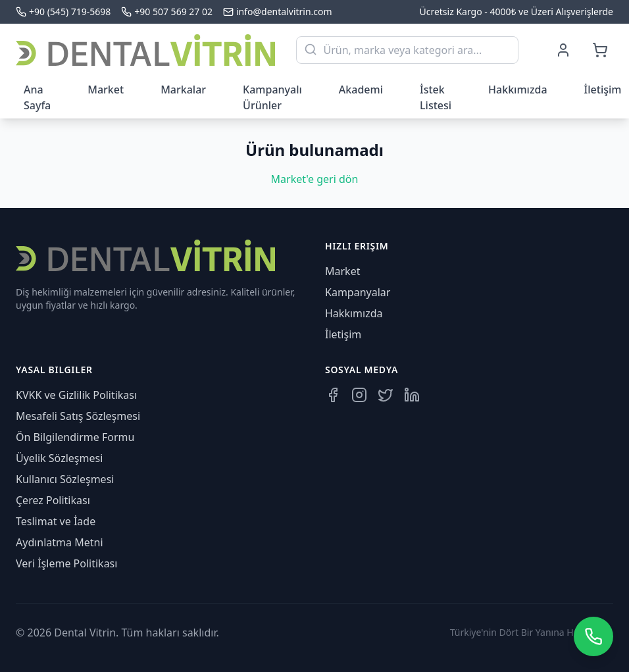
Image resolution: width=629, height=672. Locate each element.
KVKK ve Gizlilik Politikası (76, 395)
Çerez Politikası (53, 500)
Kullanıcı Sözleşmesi (65, 479)
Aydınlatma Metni (60, 542)
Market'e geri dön (315, 179)
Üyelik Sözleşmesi (59, 458)
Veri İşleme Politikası (66, 563)
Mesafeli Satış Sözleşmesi (78, 416)
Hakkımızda (518, 90)
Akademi (361, 90)
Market (106, 90)
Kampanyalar (358, 292)
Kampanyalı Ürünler (272, 97)
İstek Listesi (436, 97)
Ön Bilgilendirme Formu (75, 437)
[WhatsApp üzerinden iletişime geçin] (593, 636)
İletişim (343, 334)
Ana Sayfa (37, 97)
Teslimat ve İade (56, 521)
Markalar (183, 90)
